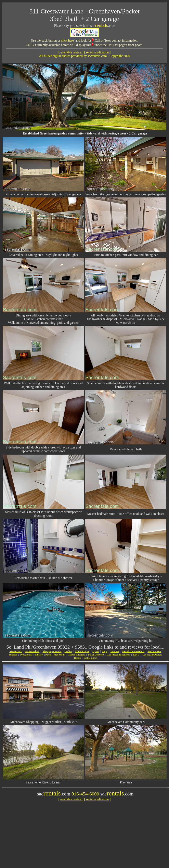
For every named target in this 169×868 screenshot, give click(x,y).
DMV (136, 655)
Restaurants (16, 651)
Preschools (26, 655)
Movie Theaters (77, 655)
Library (39, 655)
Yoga (105, 651)
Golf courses (91, 658)
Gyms (96, 651)
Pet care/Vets (154, 651)
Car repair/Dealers (152, 655)
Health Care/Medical (133, 651)
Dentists (115, 651)
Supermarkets (32, 651)
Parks (48, 655)
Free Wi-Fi (59, 655)
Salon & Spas (82, 651)
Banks (77, 658)
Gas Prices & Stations (118, 655)
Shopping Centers (52, 651)
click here (68, 40)
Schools (13, 655)
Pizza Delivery (96, 655)
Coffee (68, 651)
